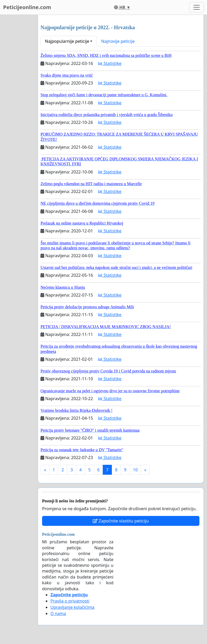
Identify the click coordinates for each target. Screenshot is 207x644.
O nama (58, 613)
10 (135, 470)
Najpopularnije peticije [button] (67, 41)
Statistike (110, 63)
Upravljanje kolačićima (72, 607)
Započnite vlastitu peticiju (121, 521)
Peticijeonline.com (27, 7)
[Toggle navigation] (197, 7)
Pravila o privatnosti (70, 601)
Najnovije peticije (118, 41)
